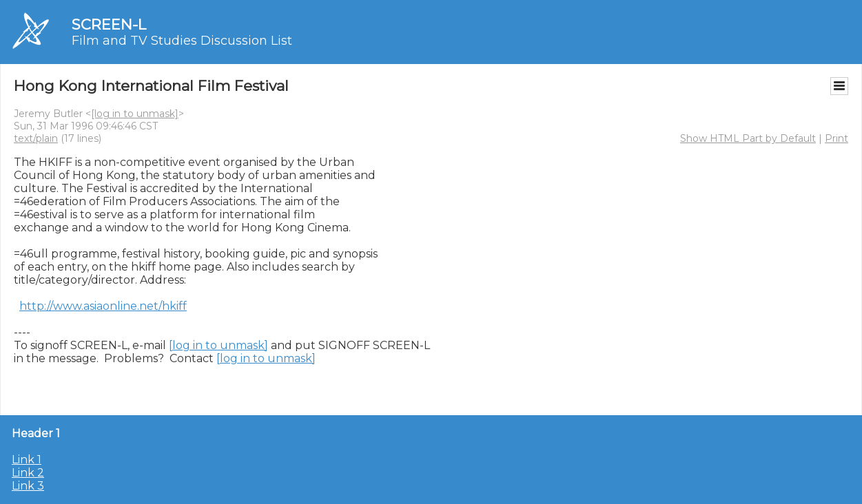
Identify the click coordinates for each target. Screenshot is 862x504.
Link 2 (28, 473)
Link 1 (27, 460)
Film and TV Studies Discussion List (182, 41)
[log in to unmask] (135, 114)
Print (837, 138)
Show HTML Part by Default (748, 138)
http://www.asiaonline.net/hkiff (103, 306)
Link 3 (28, 486)
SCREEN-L (109, 24)
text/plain (36, 138)
